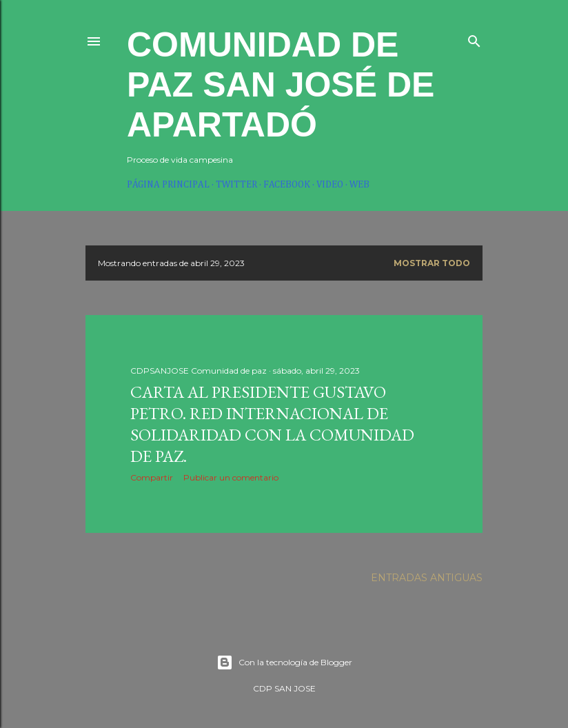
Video (330, 185)
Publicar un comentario (231, 477)
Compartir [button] (152, 477)
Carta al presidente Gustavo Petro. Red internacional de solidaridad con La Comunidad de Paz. (272, 424)
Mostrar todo (432, 263)
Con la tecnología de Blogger (284, 663)
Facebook (287, 185)
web (359, 185)
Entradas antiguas (427, 578)
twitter (236, 185)
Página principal (168, 185)
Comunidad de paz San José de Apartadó (281, 85)
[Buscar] (474, 38)
